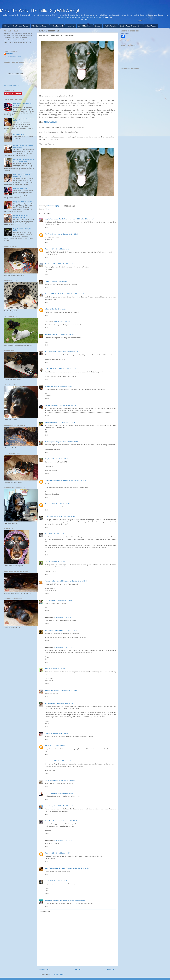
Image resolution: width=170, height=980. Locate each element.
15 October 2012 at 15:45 (64, 793)
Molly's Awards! (110, 26)
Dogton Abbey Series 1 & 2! (130, 26)
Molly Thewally (125, 34)
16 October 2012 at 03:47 (82, 868)
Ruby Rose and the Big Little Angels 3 (58, 868)
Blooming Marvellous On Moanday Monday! (22, 216)
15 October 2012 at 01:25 (61, 504)
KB (46, 746)
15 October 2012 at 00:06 (60, 459)
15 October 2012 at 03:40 (78, 581)
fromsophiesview (51, 422)
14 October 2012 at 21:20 (66, 335)
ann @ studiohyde (51, 780)
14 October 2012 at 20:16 (69, 234)
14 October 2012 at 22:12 (63, 386)
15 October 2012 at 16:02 (67, 806)
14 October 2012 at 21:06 (59, 309)
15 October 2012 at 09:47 (63, 617)
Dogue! (98, 26)
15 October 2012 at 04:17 (64, 600)
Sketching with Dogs (52, 442)
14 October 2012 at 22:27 (72, 405)
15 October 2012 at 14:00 (63, 761)
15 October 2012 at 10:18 (63, 647)
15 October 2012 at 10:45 (68, 690)
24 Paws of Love (51, 517)
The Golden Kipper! (40, 26)
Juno (46, 562)
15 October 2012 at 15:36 (67, 780)
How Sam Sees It (51, 335)
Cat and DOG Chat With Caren (56, 294)
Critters (47, 209)
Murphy (47, 459)
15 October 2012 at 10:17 (72, 630)
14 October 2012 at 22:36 (66, 422)
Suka (46, 534)
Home (7, 26)
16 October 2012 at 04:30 (59, 881)
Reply (47, 227)
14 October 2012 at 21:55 (68, 369)
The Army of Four (51, 264)
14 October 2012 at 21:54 (69, 352)
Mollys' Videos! (151, 26)
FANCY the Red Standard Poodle (57, 480)
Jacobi (47, 881)
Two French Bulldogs (52, 234)
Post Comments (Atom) (56, 974)
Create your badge (126, 40)
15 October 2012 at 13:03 (66, 703)
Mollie (47, 281)
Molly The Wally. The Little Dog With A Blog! (39, 10)
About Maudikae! (85, 26)
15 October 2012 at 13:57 (56, 746)
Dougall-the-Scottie (52, 690)
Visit (12, 85)
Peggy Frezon (50, 793)
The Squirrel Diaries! (21, 26)
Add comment (45, 911)
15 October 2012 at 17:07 (69, 821)
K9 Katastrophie (51, 703)
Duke (47, 669)
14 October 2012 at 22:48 (69, 442)
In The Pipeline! (57, 26)
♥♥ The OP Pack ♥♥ (52, 369)
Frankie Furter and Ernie (53, 405)
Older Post (111, 970)
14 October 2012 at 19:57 (86, 219)
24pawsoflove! (50, 122)
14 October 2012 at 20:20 (67, 264)
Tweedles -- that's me (52, 821)
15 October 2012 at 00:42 (78, 480)
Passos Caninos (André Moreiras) (57, 581)
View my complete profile (12, 57)
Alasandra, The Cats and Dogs (56, 900)
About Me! (71, 26)
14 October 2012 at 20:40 (76, 294)
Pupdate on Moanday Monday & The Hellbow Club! (23, 160)
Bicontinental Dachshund (54, 630)
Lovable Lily (49, 386)
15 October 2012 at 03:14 (58, 562)
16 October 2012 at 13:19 (76, 900)
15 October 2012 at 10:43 (58, 669)
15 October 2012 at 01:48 (66, 517)
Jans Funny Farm (51, 806)
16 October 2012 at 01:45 (61, 853)
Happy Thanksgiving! (20, 188)
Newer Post (45, 970)
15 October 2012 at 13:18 (59, 733)
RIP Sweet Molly (19, 134)
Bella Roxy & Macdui (52, 352)
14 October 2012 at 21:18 (63, 322)
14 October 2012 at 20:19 (61, 249)
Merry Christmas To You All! (23, 202)
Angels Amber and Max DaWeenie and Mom (61, 219)
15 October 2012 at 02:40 (58, 534)
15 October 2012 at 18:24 (63, 840)
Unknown (50, 206)
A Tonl (47, 309)
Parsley (47, 733)
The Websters (50, 600)
